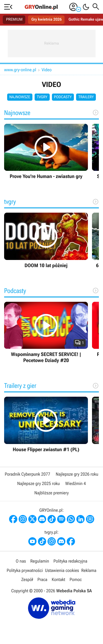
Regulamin (40, 561)
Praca (42, 579)
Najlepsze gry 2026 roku (77, 474)
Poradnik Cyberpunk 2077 (27, 474)
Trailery (86, 97)
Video (47, 70)
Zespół (27, 579)
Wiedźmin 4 (76, 483)
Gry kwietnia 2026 (47, 20)
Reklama (89, 570)
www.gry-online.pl (20, 70)
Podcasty (63, 97)
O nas (21, 561)
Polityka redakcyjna (70, 561)
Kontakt (58, 579)
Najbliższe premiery (51, 493)
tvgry (42, 97)
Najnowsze (20, 97)
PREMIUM (14, 20)
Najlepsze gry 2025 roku (38, 483)
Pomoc (76, 579)
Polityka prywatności (25, 570)
